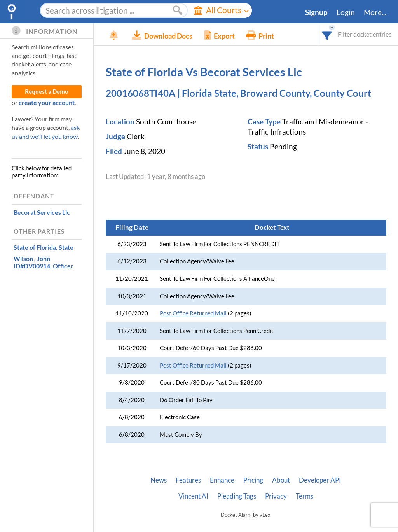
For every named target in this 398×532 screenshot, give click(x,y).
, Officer (44, 262)
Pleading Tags (237, 496)
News (159, 480)
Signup (316, 12)
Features (188, 480)
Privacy (276, 496)
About (281, 480)
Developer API (320, 480)
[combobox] (327, 34)
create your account (47, 102)
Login (346, 12)
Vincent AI (193, 496)
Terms (305, 496)
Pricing (253, 480)
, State (44, 247)
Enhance (222, 480)
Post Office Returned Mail (193, 313)
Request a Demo (47, 92)
